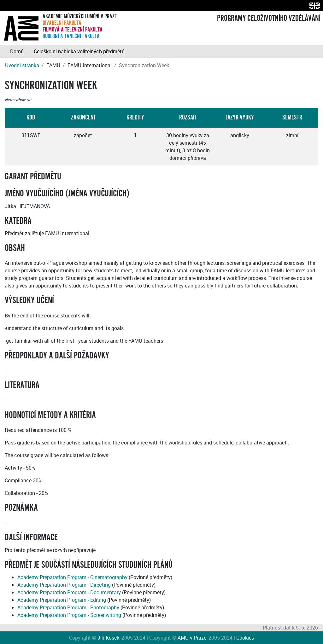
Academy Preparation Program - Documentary (69, 592)
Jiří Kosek (108, 638)
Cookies (245, 638)
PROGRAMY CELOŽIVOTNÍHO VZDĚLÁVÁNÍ (269, 18)
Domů (17, 51)
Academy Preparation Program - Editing (62, 600)
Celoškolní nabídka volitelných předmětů (79, 51)
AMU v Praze (192, 638)
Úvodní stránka (22, 65)
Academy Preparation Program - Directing (64, 585)
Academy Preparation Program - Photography (68, 607)
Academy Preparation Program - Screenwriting (69, 615)
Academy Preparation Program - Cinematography (72, 577)
